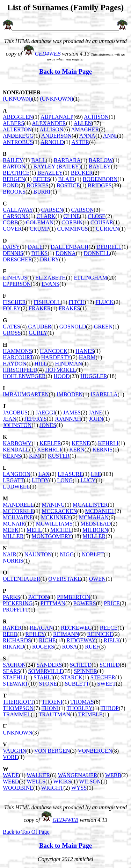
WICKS (62, 782)
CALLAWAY (18, 210)
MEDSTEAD (96, 524)
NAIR (10, 554)
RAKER (12, 628)
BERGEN (14, 179)
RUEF (92, 647)
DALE (35, 247)
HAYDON (15, 364)
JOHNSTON (17, 425)
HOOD (61, 376)
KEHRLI (108, 443)
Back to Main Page (65, 71)
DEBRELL (109, 247)
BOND (11, 185)
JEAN (10, 419)
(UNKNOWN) (56, 99)
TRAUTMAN (54, 714)
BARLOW (101, 160)
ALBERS (13, 123)
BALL (38, 160)
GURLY (38, 333)
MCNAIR (14, 524)
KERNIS (102, 450)
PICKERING (18, 603)
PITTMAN (53, 603)
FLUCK (104, 302)
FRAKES (69, 308)
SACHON (14, 665)
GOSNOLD (73, 327)
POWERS (85, 603)
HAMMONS (17, 351)
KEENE (81, 443)
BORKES (38, 185)
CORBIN (72, 222)
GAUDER (40, 327)
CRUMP (39, 229)
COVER (12, 229)
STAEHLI (14, 677)
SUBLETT (77, 684)
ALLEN (83, 123)
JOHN (96, 419)
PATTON (39, 597)
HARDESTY (56, 357)
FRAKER (40, 308)
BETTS (42, 179)
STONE (48, 684)
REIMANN (66, 634)
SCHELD (81, 665)
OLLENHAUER (22, 579)
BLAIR (66, 179)
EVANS (50, 284)
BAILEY (13, 160)
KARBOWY (17, 443)
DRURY (49, 259)
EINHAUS (15, 278)
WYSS (79, 788)
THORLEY (80, 708)
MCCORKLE (18, 511)
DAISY (11, 247)
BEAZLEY (50, 173)
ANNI (110, 136)
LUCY (88, 480)
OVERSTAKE (65, 579)
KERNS (12, 456)
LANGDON (17, 474)
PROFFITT (16, 610)
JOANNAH (68, 419)
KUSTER (59, 456)
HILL (41, 364)
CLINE (71, 216)
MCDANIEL (100, 511)
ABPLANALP (57, 117)
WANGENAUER (78, 775)
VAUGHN (14, 751)
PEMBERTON (74, 597)
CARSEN (52, 210)
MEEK (11, 530)
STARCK (72, 677)
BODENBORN (100, 179)
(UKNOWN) (17, 99)
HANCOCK (54, 351)
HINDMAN (69, 364)
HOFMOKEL (61, 370)
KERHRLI (49, 450)
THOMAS (82, 702)
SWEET (106, 684)
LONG (65, 480)
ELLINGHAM (91, 278)
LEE (96, 474)
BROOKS (14, 192)
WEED (11, 782)
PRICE (112, 603)
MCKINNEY (56, 517)
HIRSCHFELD (20, 370)
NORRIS (13, 561)
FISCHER (14, 302)
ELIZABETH (51, 278)
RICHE (48, 640)
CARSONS (16, 216)
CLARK (46, 216)
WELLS (36, 782)
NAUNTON (38, 554)
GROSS (12, 333)
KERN (77, 450)
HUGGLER (94, 376)
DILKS (39, 253)
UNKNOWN (17, 733)
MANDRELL (18, 505)
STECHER (103, 677)
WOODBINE (18, 788)
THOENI (52, 702)
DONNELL (97, 253)
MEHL (34, 530)
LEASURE (70, 474)
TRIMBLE (90, 714)
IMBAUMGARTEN (26, 394)
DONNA (66, 253)
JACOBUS (15, 413)
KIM (34, 456)
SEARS (12, 671)
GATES (12, 327)
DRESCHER (17, 259)
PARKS (12, 597)
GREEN (103, 327)
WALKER (39, 775)
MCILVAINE (18, 517)
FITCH (77, 302)
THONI (50, 708)
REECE (109, 628)
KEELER (50, 443)
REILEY (35, 634)
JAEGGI (45, 413)
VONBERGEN (95, 751)
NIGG (67, 554)
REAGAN (41, 628)
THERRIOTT (18, 702)
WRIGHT (52, 788)
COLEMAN (40, 222)
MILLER (13, 536)
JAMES (72, 413)
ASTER (80, 142)
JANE (96, 413)
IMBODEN (70, 394)
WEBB (113, 775)
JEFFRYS (36, 419)
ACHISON (96, 117)
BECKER (82, 173)
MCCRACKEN (60, 511)
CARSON (82, 210)
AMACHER (85, 129)
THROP (110, 708)
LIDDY (41, 480)
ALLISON (51, 129)
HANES (85, 351)
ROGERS (43, 647)
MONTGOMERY (52, 536)
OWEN (97, 579)
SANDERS (49, 665)
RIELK (112, 640)
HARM (87, 357)
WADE (11, 775)
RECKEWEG (76, 628)
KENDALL (16, 450)
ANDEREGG (18, 136)
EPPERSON (17, 284)
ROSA (70, 647)
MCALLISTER (90, 505)
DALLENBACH (70, 247)
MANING (53, 505)
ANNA (87, 136)
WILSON (90, 782)
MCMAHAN (94, 517)
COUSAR (102, 222)
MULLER (94, 536)
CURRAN (107, 229)
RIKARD (13, 647)
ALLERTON (17, 129)
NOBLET (93, 554)
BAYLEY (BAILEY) (57, 167)
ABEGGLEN (18, 117)
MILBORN (95, 530)
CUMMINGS (73, 229)
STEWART (16, 684)
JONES (48, 425)
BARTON (14, 167)
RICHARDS (17, 640)
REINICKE (100, 634)
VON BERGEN (52, 751)
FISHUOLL (47, 302)
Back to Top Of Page (26, 832)
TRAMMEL (17, 714)
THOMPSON (18, 708)
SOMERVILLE (45, 671)
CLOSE (97, 216)
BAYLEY (100, 167)
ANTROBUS (18, 142)
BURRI (42, 192)
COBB (10, 222)
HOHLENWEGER (24, 376)
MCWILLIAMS (54, 524)
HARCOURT (18, 357)
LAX (44, 474)
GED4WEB (48, 54)
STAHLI (43, 677)
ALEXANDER (49, 123)
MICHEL (61, 530)
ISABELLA (104, 394)
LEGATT (13, 480)
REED (10, 634)
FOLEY (12, 308)
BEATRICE (16, 173)
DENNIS (13, 253)
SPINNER (85, 671)
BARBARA (67, 160)
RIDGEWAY (81, 640)
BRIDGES (100, 185)
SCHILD (110, 665)
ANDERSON (56, 136)
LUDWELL (16, 487)
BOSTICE (68, 185)
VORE (10, 757)
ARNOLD (52, 142)
